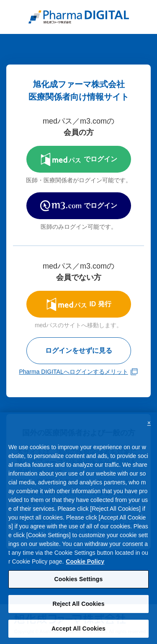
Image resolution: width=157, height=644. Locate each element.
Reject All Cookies (78, 608)
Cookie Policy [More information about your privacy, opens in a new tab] (85, 565)
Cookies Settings (79, 583)
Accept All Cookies (78, 632)
